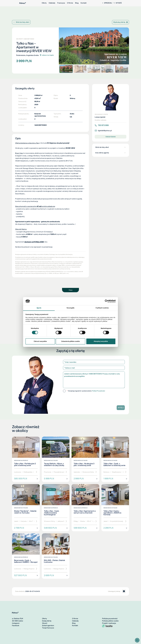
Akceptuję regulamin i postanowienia (86, 391)
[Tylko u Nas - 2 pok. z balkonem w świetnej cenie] (115, 459)
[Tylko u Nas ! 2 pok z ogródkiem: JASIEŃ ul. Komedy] (115, 508)
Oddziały (52, 3)
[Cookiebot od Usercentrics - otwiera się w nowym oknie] (106, 301)
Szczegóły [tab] (70, 308)
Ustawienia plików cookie (70, 341)
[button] (127, 45)
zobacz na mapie (47, 55)
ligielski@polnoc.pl (103, 131)
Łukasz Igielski (100, 117)
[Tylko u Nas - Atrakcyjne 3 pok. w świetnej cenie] (85, 459)
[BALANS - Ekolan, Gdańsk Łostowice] (56, 556)
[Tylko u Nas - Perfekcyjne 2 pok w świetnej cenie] (26, 459)
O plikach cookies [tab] (102, 308)
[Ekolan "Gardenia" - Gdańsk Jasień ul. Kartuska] (26, 508)
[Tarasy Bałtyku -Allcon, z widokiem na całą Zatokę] (56, 459)
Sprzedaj (107, 3)
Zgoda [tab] (39, 308)
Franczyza (61, 3)
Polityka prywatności (110, 619)
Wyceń (118, 3)
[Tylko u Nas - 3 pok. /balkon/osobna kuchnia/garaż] (56, 508)
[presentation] (94, 398)
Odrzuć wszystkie (40, 341)
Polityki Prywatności (98, 391)
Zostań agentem (48, 626)
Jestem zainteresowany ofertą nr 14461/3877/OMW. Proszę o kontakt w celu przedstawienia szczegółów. (94, 380)
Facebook (16, 626)
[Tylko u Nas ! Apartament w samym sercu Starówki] (85, 508)
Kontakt (84, 3)
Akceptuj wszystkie (101, 341)
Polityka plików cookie (110, 621)
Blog (77, 3)
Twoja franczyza (48, 628)
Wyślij (121, 408)
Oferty (44, 3)
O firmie (70, 3)
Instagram (16, 623)
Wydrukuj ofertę (121, 22)
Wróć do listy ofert (21, 22)
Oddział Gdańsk (111, 137)
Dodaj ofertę (47, 621)
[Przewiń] (36, 472)
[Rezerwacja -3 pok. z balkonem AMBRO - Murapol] (26, 556)
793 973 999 (102, 125)
